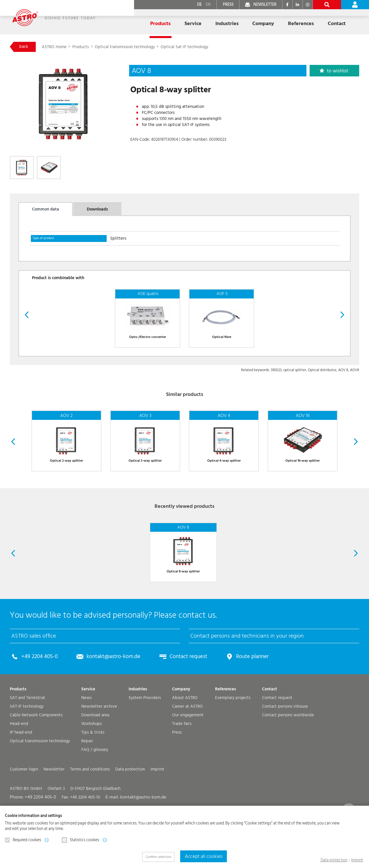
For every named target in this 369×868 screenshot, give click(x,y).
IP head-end (21, 770)
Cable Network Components (36, 752)
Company (181, 726)
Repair (87, 778)
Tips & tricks (93, 770)
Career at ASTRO (188, 744)
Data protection (337, 861)
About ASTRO (185, 735)
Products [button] (142, 21)
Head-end (19, 761)
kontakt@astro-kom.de (108, 694)
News (86, 735)
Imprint (358, 861)
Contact (270, 726)
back (25, 47)
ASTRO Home (57, 47)
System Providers (145, 735)
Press (177, 770)
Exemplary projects (233, 735)
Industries (138, 726)
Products (83, 47)
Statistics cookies (81, 840)
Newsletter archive (99, 744)
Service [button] (171, 21)
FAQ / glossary (95, 787)
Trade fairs (182, 761)
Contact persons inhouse (285, 744)
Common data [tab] (46, 212)
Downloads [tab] (97, 212)
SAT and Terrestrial (27, 735)
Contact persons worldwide (288, 752)
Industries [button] (201, 21)
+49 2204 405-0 (38, 694)
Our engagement (188, 752)
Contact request (178, 694)
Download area (95, 752)
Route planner (239, 694)
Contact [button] (300, 21)
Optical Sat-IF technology (187, 47)
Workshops (92, 761)
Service (88, 726)
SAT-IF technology (27, 744)
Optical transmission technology (127, 47)
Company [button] (234, 21)
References (268, 21)
